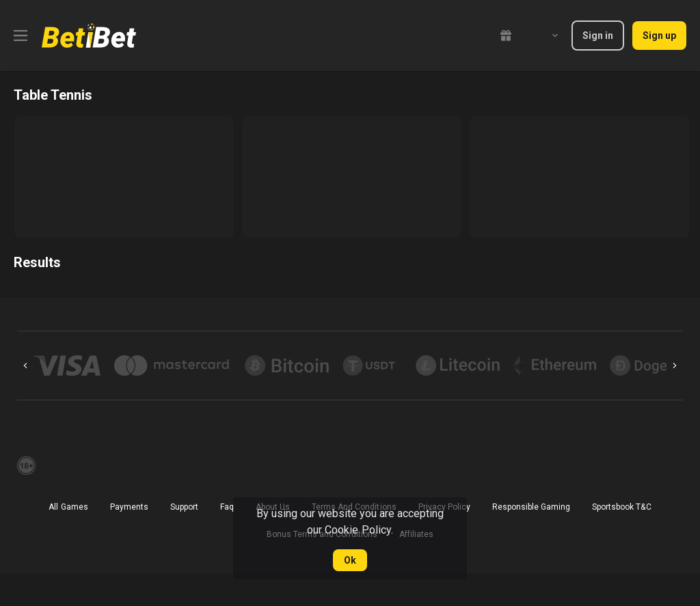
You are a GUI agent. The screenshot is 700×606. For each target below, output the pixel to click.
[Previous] (25, 366)
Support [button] (184, 507)
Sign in (598, 36)
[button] (67, 366)
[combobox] (545, 36)
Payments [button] (129, 507)
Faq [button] (227, 507)
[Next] (675, 366)
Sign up (659, 36)
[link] (89, 36)
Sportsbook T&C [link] (621, 507)
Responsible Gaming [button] (531, 507)
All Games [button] (68, 507)
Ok (350, 560)
